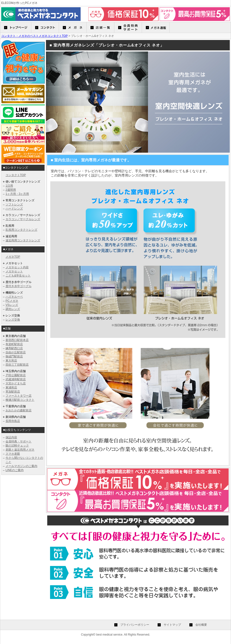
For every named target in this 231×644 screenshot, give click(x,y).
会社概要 (201, 625)
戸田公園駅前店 (16, 375)
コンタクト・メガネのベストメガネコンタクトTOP (34, 36)
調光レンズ (13, 309)
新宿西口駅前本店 (17, 340)
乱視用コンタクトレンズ (21, 230)
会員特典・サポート (19, 441)
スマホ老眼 (13, 454)
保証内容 (11, 437)
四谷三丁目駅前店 (17, 365)
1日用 (9, 186)
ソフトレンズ (14, 204)
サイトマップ (172, 625)
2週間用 (11, 190)
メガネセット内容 (17, 267)
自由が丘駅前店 (16, 352)
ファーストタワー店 (19, 396)
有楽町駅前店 (14, 344)
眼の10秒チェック (17, 446)
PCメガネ (12, 301)
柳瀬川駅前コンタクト (20, 400)
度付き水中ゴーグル (19, 286)
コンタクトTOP (16, 175)
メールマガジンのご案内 (21, 466)
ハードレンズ (14, 209)
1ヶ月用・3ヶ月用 (17, 194)
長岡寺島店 (13, 421)
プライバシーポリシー (135, 625)
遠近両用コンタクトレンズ (23, 240)
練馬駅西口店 (14, 348)
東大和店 (11, 361)
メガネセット (14, 271)
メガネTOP (13, 257)
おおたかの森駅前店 (19, 410)
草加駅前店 (13, 392)
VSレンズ (12, 305)
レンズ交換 (13, 320)
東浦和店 (11, 388)
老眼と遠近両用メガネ (20, 450)
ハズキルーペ (14, 297)
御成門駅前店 (14, 356)
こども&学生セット (18, 276)
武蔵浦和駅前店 (16, 379)
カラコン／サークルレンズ (23, 219)
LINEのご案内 (15, 470)
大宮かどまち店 (16, 383)
